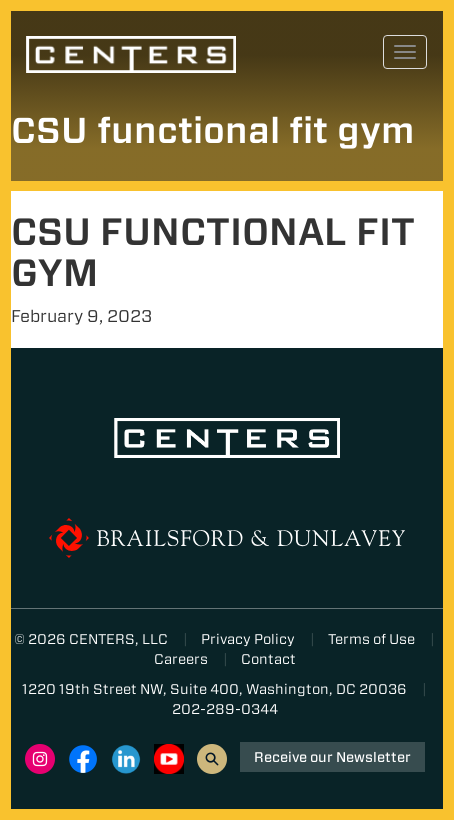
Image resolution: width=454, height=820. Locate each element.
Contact (268, 659)
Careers (181, 659)
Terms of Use (371, 639)
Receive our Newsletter (332, 757)
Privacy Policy (248, 639)
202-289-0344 (225, 709)
